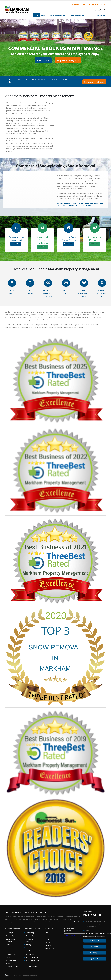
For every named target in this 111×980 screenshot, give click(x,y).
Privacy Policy (50, 948)
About (44, 15)
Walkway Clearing (12, 960)
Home (36, 15)
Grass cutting (30, 936)
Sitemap (48, 945)
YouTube (95, 959)
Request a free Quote (68, 60)
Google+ (95, 953)
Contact (48, 942)
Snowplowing (11, 954)
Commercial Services (58, 15)
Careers (48, 936)
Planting (9, 945)
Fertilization (10, 948)
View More (75, 922)
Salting (8, 957)
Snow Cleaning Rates (33, 957)
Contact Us (101, 15)
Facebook (95, 941)
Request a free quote (81, 4)
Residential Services (77, 15)
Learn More (43, 60)
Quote (91, 15)
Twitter (95, 947)
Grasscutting (10, 936)
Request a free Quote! (94, 82)
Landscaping (10, 933)
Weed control (11, 951)
